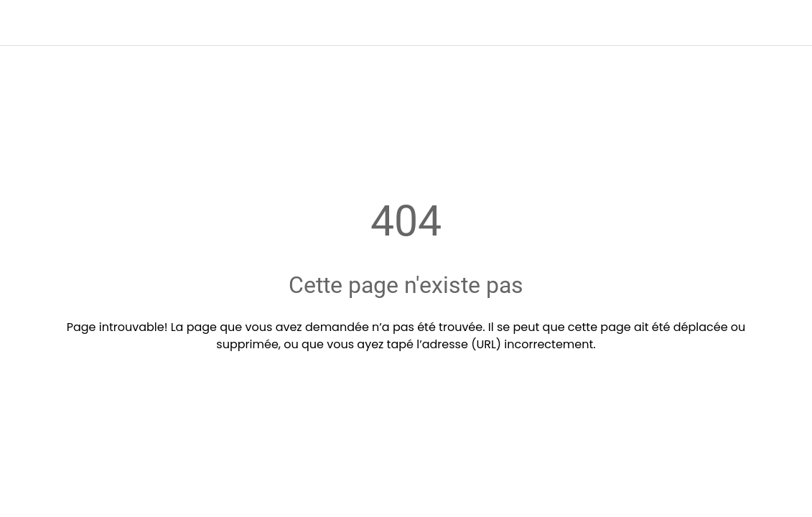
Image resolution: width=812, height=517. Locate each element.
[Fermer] (23, 23)
